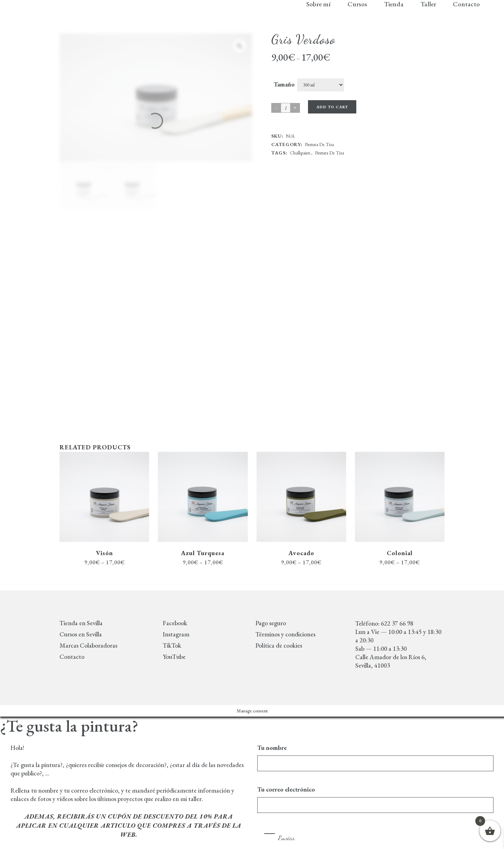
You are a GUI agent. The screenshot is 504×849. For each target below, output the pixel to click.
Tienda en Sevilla (81, 623)
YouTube (174, 657)
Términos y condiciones (285, 634)
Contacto (72, 657)
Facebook (175, 623)
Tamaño (284, 84)
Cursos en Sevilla (81, 634)
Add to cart (332, 107)
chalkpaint (300, 153)
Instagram (176, 634)
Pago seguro (271, 623)
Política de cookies (279, 646)
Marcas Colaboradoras (88, 646)
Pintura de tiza (319, 144)
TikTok (172, 646)
